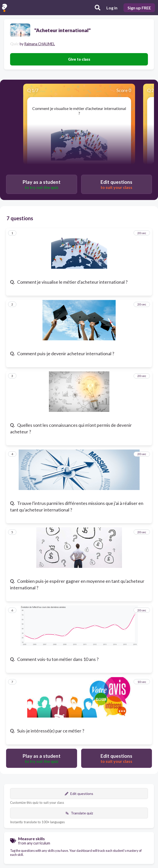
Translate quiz (79, 813)
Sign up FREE (139, 8)
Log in (112, 8)
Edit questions (79, 794)
